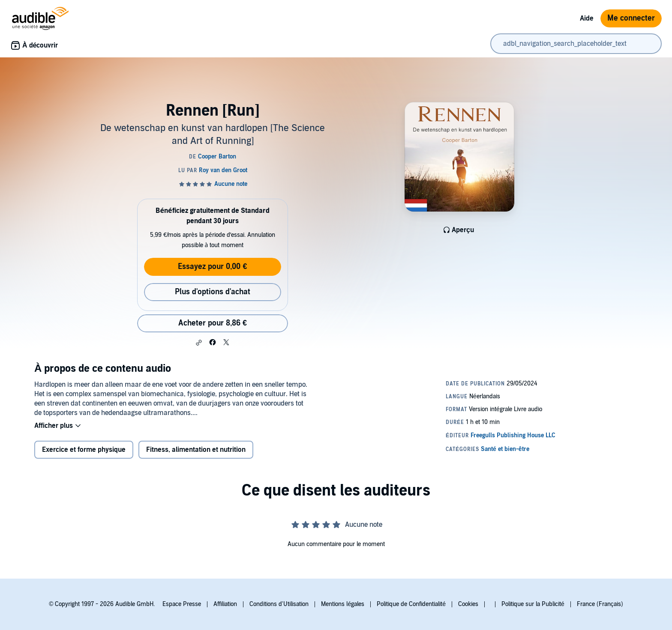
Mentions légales (343, 604)
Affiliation (225, 604)
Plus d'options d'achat (213, 292)
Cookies (468, 604)
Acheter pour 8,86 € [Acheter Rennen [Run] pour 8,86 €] (213, 323)
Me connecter (631, 18)
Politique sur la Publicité (533, 604)
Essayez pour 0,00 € (212, 267)
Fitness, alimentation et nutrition (196, 450)
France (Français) (600, 604)
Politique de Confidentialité (411, 604)
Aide (587, 18)
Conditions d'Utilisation (279, 604)
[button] (199, 343)
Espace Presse (182, 604)
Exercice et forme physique (84, 450)
